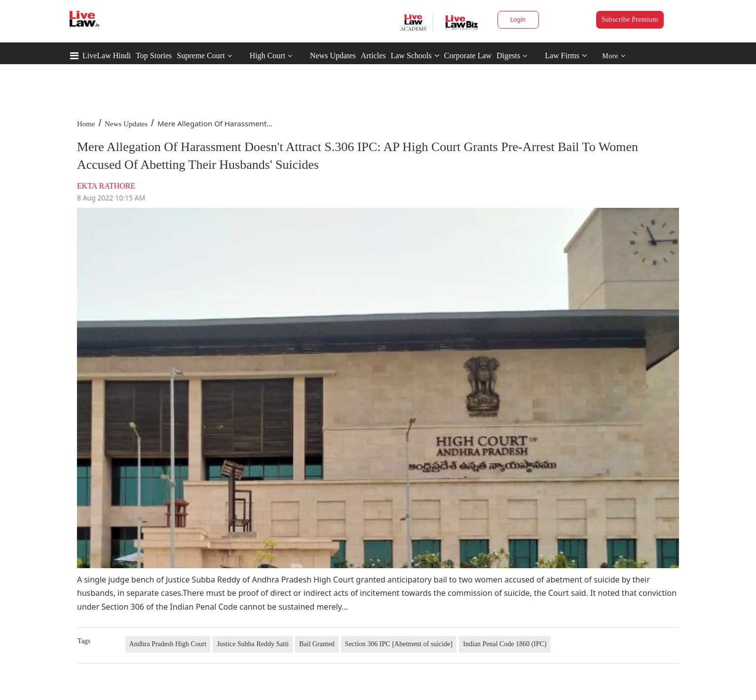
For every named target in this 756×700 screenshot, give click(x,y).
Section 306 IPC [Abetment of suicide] (399, 644)
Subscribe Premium (630, 19)
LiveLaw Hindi (107, 56)
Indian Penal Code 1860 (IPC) (505, 644)
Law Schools (415, 56)
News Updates (333, 56)
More (614, 56)
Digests (508, 56)
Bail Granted (317, 644)
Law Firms (566, 56)
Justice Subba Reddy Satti (253, 644)
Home (86, 124)
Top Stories (154, 56)
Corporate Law (468, 56)
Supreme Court (201, 56)
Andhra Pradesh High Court (168, 644)
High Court (267, 56)
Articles (373, 56)
